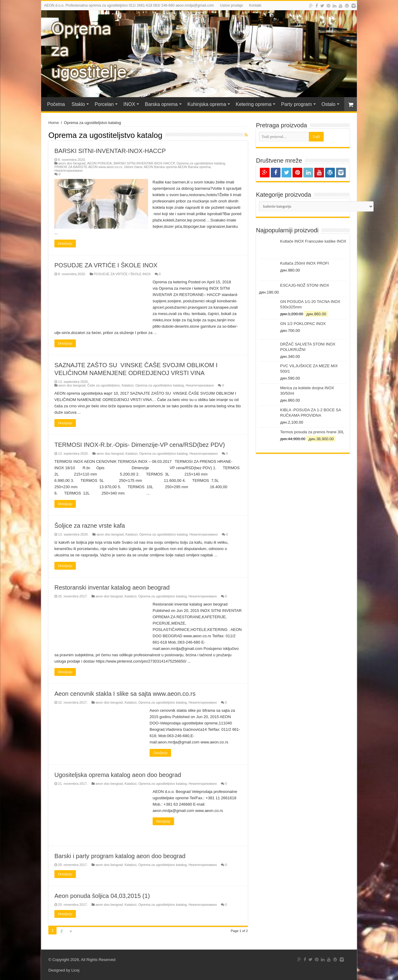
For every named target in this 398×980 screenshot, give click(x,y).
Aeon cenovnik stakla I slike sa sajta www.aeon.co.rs (125, 694)
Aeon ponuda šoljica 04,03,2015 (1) (102, 896)
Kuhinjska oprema (207, 104)
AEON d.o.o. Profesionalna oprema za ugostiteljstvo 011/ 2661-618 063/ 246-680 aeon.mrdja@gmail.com (129, 5)
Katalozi (127, 385)
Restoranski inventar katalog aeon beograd (114, 587)
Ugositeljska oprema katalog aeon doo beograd (118, 775)
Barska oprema (161, 104)
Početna (56, 104)
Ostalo (328, 104)
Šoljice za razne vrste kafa (90, 526)
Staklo (78, 104)
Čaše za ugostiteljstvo (104, 385)
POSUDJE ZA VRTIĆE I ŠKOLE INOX (106, 265)
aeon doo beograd (72, 163)
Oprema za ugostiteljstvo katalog (201, 163)
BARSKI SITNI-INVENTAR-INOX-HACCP (110, 151)
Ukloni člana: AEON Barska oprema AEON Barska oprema (167, 167)
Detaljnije (65, 243)
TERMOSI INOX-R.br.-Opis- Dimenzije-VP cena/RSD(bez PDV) (140, 445)
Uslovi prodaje (231, 5)
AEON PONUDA (99, 163)
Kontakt (255, 5)
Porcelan (104, 104)
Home (54, 123)
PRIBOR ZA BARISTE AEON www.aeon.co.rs (88, 167)
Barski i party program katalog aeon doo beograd (120, 856)
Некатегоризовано (69, 170)
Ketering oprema (254, 104)
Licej (75, 970)
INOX (129, 104)
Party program (296, 104)
